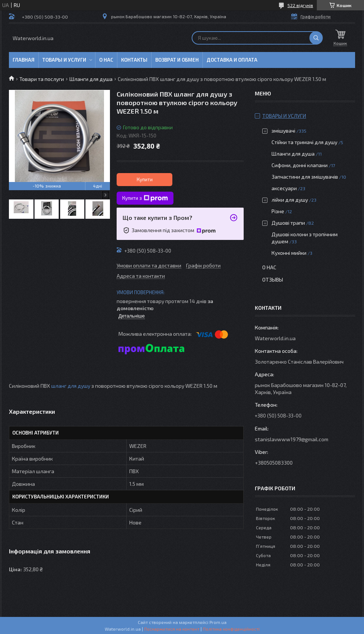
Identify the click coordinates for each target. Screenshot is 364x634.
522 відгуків (300, 5)
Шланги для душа (91, 79)
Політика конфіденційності (231, 629)
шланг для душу (71, 386)
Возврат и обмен (177, 60)
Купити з (145, 198)
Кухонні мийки (289, 253)
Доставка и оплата (232, 60)
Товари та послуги (42, 79)
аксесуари (284, 188)
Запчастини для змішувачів (305, 177)
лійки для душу (290, 200)
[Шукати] (316, 38)
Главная (24, 60)
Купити (145, 179)
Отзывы (273, 279)
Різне (278, 211)
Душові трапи (288, 223)
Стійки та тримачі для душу (304, 142)
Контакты (134, 60)
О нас (106, 60)
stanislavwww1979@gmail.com (292, 439)
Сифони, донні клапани (300, 165)
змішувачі (283, 131)
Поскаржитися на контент (172, 629)
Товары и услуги (64, 60)
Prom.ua (218, 622)
